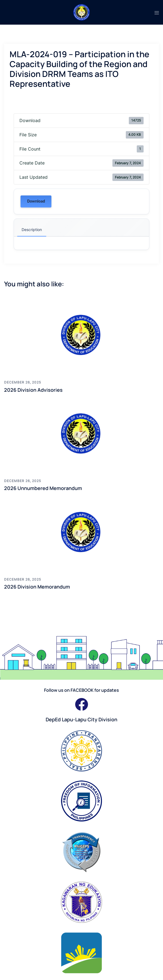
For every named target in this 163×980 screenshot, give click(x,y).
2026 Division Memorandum (37, 587)
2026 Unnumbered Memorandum (43, 488)
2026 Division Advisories (33, 390)
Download (36, 201)
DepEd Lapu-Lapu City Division (81, 719)
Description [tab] (32, 230)
